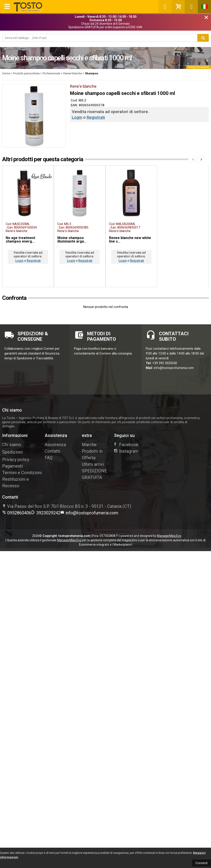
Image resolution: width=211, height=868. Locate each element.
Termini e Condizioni (22, 473)
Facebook (126, 445)
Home (6, 73)
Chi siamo (12, 445)
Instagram (126, 451)
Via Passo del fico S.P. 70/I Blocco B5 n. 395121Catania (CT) (67, 506)
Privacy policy (16, 459)
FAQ (49, 458)
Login (77, 117)
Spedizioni (12, 452)
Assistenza (55, 445)
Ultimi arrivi (93, 464)
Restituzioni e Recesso (16, 482)
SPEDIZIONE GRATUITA (94, 474)
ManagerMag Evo (169, 536)
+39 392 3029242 (165, 363)
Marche (89, 445)
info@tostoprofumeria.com (174, 368)
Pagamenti (12, 466)
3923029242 (46, 513)
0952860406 (17, 513)
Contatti (52, 451)
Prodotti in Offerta (92, 454)
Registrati (96, 117)
